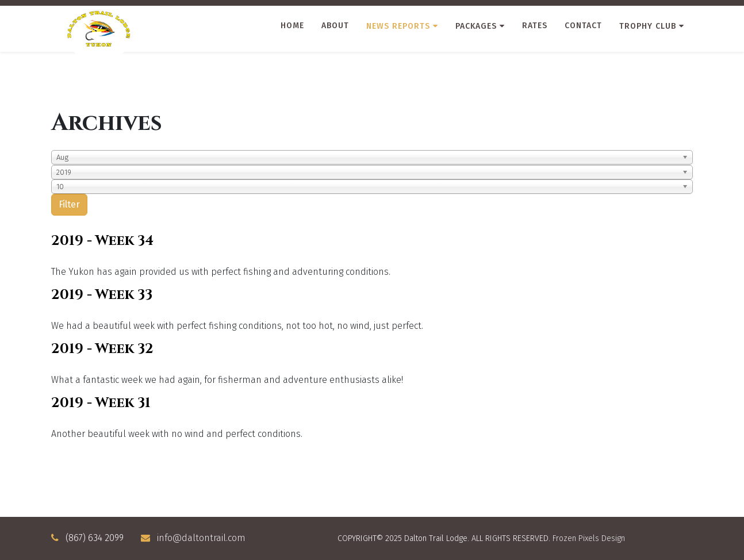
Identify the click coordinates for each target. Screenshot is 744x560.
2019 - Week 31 (101, 403)
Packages (476, 26)
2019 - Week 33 (102, 295)
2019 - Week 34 (102, 241)
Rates (535, 26)
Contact (583, 26)
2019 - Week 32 (102, 349)
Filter (69, 204)
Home (292, 26)
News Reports (398, 26)
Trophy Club (648, 26)
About (335, 26)
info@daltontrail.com (201, 538)
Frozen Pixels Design (589, 538)
